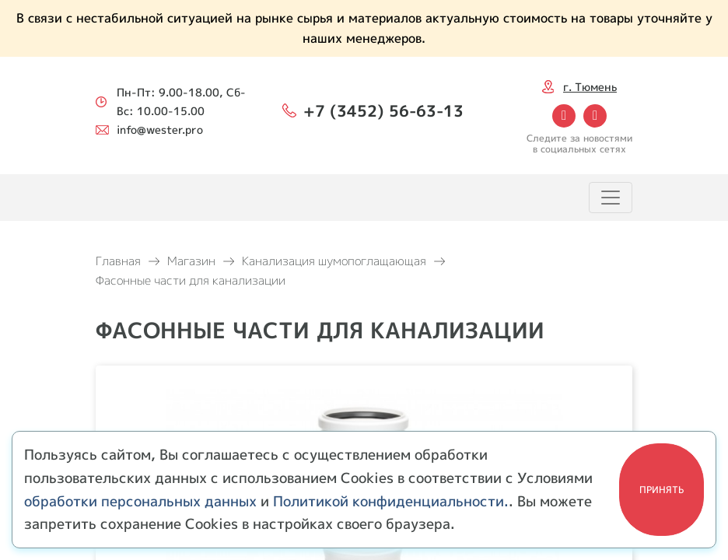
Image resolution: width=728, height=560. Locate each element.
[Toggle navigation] (611, 198)
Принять (661, 490)
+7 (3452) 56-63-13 (383, 110)
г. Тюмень (590, 87)
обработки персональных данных (140, 501)
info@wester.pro (160, 129)
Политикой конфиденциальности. (391, 501)
